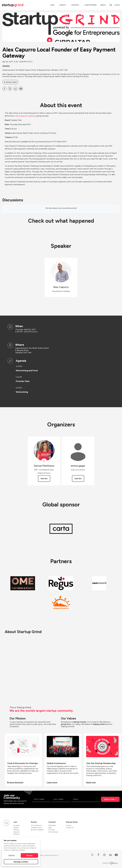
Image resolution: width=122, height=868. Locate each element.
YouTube (52, 830)
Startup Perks (91, 5)
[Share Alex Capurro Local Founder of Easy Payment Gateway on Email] (21, 89)
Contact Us (70, 828)
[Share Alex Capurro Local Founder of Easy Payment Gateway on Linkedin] (15, 89)
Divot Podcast (53, 832)
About (103, 5)
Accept (29, 855)
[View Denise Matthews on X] (44, 461)
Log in (117, 5)
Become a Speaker (37, 830)
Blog (50, 828)
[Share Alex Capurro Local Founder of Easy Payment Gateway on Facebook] (4, 89)
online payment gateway (25, 116)
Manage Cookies (21, 862)
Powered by (110, 863)
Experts (16, 828)
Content (75, 5)
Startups (16, 830)
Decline (12, 855)
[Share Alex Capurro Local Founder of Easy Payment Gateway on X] (10, 89)
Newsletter (52, 825)
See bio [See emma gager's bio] (78, 478)
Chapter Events (36, 828)
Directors (17, 834)
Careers (69, 825)
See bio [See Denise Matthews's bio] (44, 478)
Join (52, 5)
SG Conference (36, 825)
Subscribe (109, 799)
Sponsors (17, 832)
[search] (111, 5)
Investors (17, 825)
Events (63, 5)
